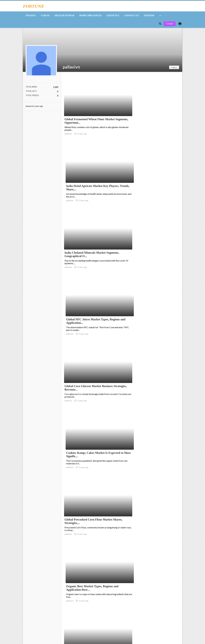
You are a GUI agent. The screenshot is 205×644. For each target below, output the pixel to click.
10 (140, 621)
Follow (174, 69)
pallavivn (71, 69)
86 (159, 621)
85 (153, 621)
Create (170, 25)
